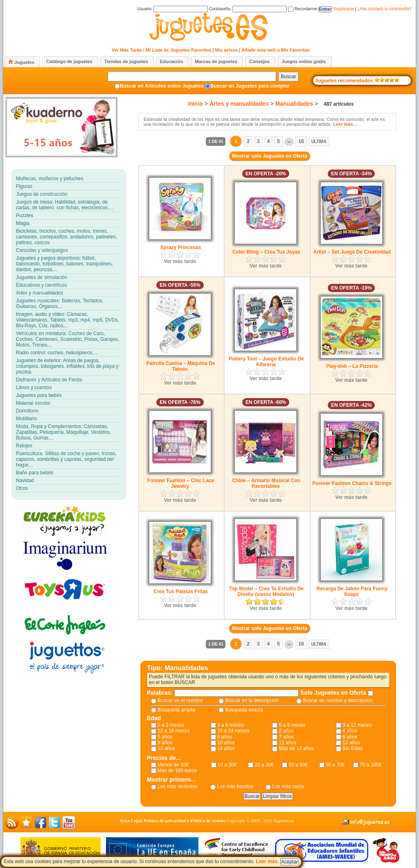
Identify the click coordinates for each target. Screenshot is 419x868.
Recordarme (303, 9)
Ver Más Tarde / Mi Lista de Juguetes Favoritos (162, 50)
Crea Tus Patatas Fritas (181, 592)
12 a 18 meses (174, 731)
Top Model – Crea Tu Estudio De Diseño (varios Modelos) (266, 592)
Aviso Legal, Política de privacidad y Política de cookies (173, 820)
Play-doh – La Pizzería (352, 366)
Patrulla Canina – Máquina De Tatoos (180, 366)
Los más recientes (177, 786)
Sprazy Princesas (181, 247)
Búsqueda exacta (244, 710)
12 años (351, 743)
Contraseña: (248, 9)
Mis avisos (227, 50)
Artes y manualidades (239, 104)
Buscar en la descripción (252, 700)
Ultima (319, 142)
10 (301, 141)
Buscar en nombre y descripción (338, 700)
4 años (350, 731)
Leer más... (345, 124)
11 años (287, 743)
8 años (350, 737)
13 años (166, 748)
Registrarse (344, 9)
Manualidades (294, 104)
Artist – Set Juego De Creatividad (352, 252)
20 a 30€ (264, 765)
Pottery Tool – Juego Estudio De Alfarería (266, 362)
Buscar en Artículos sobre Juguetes (162, 86)
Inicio (195, 104)
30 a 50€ (298, 765)
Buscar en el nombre (180, 700)
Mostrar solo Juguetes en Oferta (270, 156)
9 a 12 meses (357, 725)
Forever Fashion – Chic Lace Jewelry (181, 483)
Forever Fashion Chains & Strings (352, 483)
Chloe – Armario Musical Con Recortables (266, 483)
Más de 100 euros (177, 771)
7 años (286, 737)
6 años (225, 737)
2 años (286, 731)
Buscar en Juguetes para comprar (250, 86)
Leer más (267, 861)
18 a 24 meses (233, 731)
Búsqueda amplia (177, 710)
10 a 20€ (227, 765)
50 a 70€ (335, 765)
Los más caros (288, 786)
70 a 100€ (371, 765)
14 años (226, 748)
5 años (165, 737)
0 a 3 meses (171, 725)
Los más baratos (235, 786)
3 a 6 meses (231, 725)
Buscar (288, 77)
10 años (226, 743)
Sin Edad (353, 748)
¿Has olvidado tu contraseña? (384, 9)
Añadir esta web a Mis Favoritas (276, 50)
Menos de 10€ (173, 765)
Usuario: (172, 9)
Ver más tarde (180, 261)
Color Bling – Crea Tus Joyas (266, 252)
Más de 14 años (296, 748)
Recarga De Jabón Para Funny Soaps (352, 592)
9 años (165, 743)
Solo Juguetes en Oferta (334, 693)
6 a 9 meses (292, 725)
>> (289, 142)
